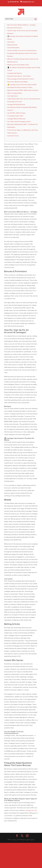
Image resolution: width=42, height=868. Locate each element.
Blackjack (10, 34)
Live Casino (11, 42)
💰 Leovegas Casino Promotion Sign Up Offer (22, 85)
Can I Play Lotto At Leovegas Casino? (19, 122)
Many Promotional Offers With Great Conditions (23, 91)
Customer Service (13, 136)
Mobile (10, 39)
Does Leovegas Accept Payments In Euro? (21, 79)
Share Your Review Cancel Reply (17, 82)
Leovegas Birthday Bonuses (16, 105)
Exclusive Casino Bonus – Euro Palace (19, 76)
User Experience (13, 96)
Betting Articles (12, 45)
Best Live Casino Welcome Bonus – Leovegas (21, 25)
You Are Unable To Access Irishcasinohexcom (22, 51)
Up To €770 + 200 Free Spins (16, 113)
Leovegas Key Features (15, 73)
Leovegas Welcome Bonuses (16, 119)
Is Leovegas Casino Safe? (15, 116)
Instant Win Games (13, 48)
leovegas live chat (31, 811)
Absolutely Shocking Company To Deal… (20, 88)
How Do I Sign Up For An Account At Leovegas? (22, 31)
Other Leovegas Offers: (15, 93)
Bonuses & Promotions (15, 28)
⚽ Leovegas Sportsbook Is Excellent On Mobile (23, 37)
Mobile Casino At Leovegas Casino (18, 65)
